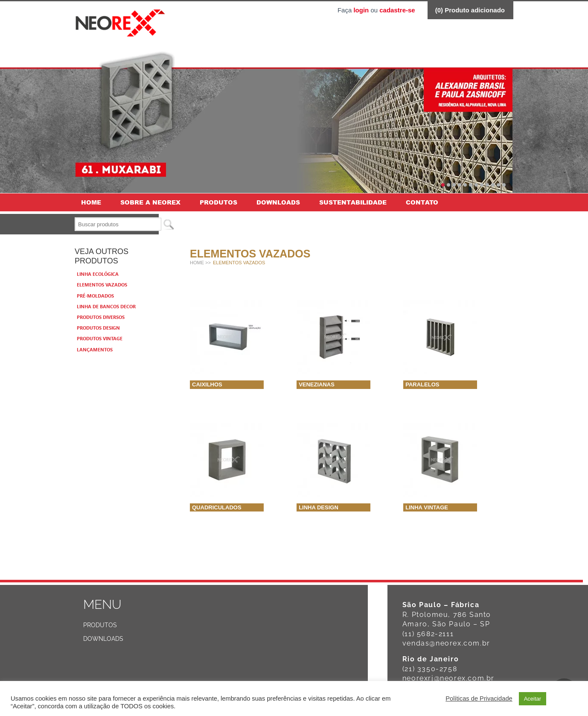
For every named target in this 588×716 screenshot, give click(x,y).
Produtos (218, 202)
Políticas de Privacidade (479, 698)
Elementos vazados (102, 285)
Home (91, 202)
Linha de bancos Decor (106, 306)
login (361, 10)
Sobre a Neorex (150, 202)
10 (493, 185)
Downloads (278, 202)
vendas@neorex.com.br (446, 643)
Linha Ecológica (98, 274)
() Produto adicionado (470, 10)
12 (504, 185)
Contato (422, 202)
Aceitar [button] (533, 699)
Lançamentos (95, 349)
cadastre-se (397, 10)
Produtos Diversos (101, 317)
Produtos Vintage (100, 338)
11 (498, 185)
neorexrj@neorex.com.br (448, 678)
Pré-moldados (95, 296)
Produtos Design (98, 328)
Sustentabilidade (353, 202)
